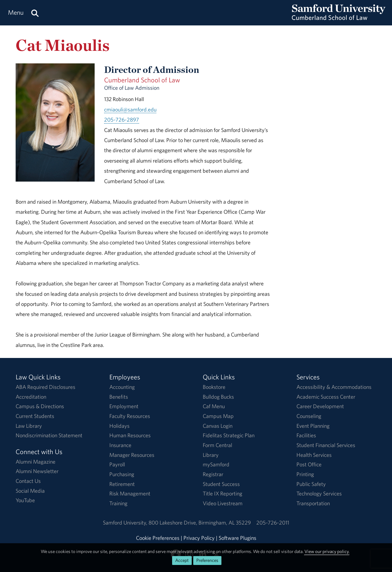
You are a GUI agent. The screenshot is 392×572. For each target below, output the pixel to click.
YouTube (25, 500)
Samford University (126, 523)
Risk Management (130, 493)
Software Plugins (237, 538)
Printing (305, 474)
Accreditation (31, 397)
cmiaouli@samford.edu (130, 109)
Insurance (120, 445)
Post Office (309, 464)
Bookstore (214, 387)
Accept (182, 560)
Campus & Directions (40, 406)
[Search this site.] (35, 13)
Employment (124, 406)
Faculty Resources (130, 416)
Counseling (309, 416)
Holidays (119, 426)
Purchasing (122, 474)
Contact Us (28, 481)
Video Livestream (223, 503)
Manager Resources (132, 455)
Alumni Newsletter (37, 471)
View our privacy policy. (327, 551)
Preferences (207, 560)
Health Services (314, 455)
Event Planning (313, 426)
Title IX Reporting (222, 493)
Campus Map (218, 416)
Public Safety (311, 484)
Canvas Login (218, 426)
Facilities (306, 435)
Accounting (122, 387)
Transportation (313, 503)
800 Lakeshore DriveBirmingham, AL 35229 (200, 523)
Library (211, 455)
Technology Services (319, 493)
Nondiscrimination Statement (49, 435)
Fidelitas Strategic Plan (229, 435)
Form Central (217, 445)
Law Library (29, 426)
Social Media (30, 491)
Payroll (117, 464)
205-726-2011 (273, 523)
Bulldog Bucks (218, 397)
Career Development (320, 406)
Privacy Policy (199, 538)
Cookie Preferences (158, 538)
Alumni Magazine (36, 462)
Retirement (122, 484)
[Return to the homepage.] (339, 19)
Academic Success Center (326, 397)
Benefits (119, 397)
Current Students (35, 416)
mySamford (216, 464)
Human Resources (130, 435)
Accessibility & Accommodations (334, 387)
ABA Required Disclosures (45, 387)
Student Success (221, 484)
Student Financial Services (326, 445)
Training (118, 503)
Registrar (213, 474)
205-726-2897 (122, 120)
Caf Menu (214, 406)
